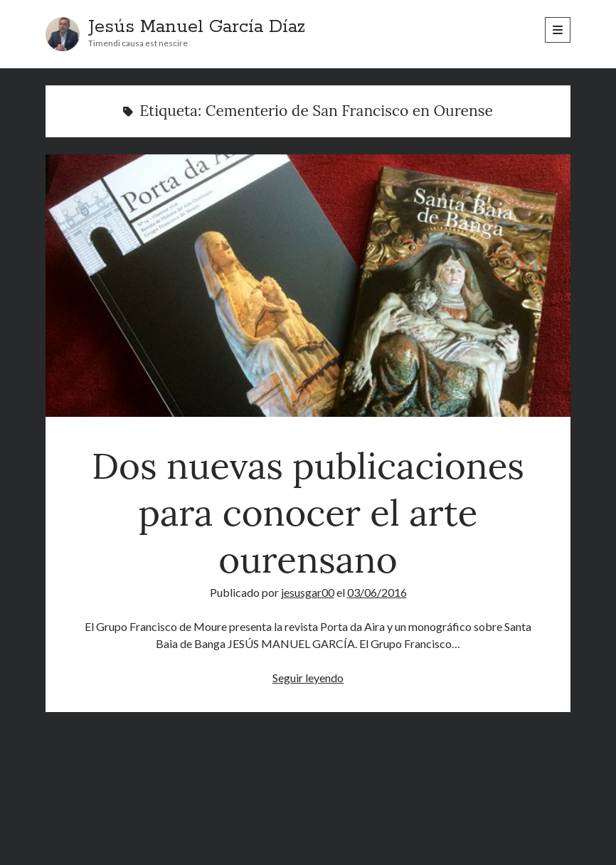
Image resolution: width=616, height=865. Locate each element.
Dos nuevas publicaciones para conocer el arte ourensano (308, 286)
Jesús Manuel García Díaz (197, 27)
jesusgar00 (308, 592)
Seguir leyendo (308, 678)
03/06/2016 (377, 592)
